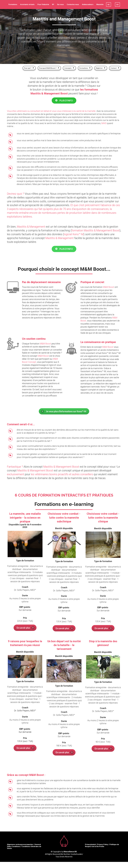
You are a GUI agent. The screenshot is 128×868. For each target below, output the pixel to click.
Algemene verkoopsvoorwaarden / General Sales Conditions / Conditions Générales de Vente (24, 846)
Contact (115, 68)
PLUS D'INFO (64, 100)
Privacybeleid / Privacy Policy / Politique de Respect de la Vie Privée (102, 845)
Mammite (100, 4)
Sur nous (60, 4)
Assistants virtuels (27, 4)
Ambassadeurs (88, 4)
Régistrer (100, 68)
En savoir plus (26, 628)
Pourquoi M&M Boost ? (49, 68)
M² (53, 4)
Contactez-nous (73, 4)
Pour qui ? (29, 68)
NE (109, 4)
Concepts (69, 68)
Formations (13, 4)
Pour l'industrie (43, 4)
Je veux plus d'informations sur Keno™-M (63, 411)
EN (117, 4)
